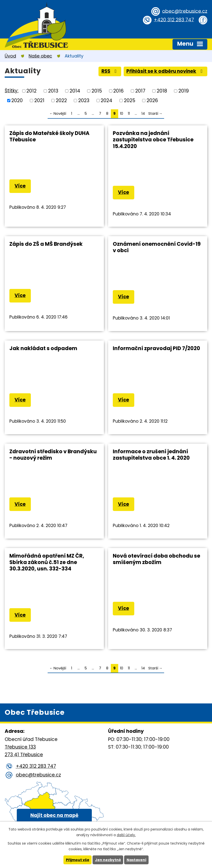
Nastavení (136, 860)
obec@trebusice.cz (185, 11)
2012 (31, 91)
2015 (97, 91)
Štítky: (12, 91)
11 (129, 113)
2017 (140, 91)
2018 (162, 91)
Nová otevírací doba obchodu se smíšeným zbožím (156, 559)
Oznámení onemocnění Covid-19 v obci (157, 247)
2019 (184, 91)
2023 (84, 100)
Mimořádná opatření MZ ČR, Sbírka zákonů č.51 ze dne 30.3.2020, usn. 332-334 (47, 562)
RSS (110, 71)
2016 (118, 91)
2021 (39, 100)
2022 (61, 100)
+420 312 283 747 (174, 20)
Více (20, 186)
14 (143, 113)
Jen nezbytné (108, 860)
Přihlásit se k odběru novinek (165, 71)
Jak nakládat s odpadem (43, 348)
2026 (152, 100)
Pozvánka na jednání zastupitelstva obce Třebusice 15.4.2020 (153, 140)
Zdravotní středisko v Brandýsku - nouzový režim (53, 455)
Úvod (10, 56)
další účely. (126, 835)
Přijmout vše (78, 860)
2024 (106, 100)
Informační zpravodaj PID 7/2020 (156, 348)
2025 (130, 100)
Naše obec (40, 56)
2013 (53, 91)
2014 (75, 91)
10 (122, 113)
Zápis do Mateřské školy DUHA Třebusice (49, 136)
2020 (17, 100)
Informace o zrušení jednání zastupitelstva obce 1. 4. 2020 (151, 455)
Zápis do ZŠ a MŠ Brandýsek (46, 244)
